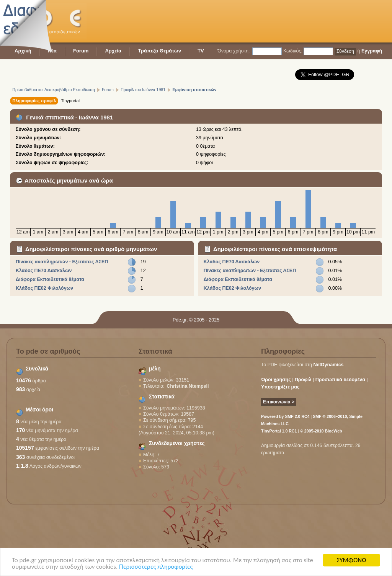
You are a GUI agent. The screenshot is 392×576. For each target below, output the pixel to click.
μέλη (155, 369)
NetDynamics (329, 365)
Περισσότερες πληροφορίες (156, 567)
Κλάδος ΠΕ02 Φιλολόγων (44, 288)
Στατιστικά (162, 397)
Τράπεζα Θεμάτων (159, 51)
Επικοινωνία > (279, 402)
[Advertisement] (243, 21)
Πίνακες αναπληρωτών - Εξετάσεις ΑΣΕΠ (62, 262)
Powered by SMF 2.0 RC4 (285, 416)
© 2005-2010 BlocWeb (321, 431)
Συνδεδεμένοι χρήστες (177, 443)
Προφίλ (303, 380)
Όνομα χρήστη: (234, 51)
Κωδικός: (293, 51)
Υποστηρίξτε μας (280, 387)
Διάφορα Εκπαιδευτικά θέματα (50, 279)
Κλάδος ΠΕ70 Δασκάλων (44, 271)
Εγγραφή (372, 51)
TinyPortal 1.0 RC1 (279, 431)
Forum (81, 51)
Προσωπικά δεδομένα (340, 380)
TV (201, 51)
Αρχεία (113, 51)
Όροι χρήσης (276, 380)
